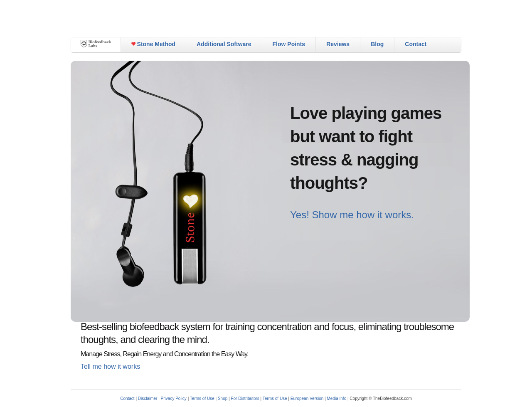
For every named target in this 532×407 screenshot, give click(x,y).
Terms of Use (202, 398)
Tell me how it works (110, 366)
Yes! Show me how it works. (352, 215)
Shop (223, 398)
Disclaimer (148, 398)
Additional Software (224, 44)
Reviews (338, 44)
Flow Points (289, 44)
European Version (307, 398)
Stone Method (153, 44)
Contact (416, 44)
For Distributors (245, 398)
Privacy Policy (174, 398)
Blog (377, 44)
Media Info (337, 398)
